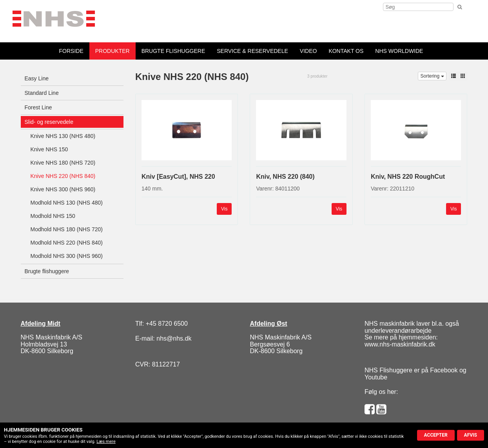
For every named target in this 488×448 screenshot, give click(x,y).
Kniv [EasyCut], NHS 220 (178, 177)
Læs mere (106, 442)
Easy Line (37, 78)
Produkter (112, 51)
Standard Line (42, 93)
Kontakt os (346, 51)
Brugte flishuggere (173, 51)
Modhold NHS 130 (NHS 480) (67, 203)
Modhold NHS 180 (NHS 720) (67, 229)
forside (71, 51)
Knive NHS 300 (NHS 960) (63, 189)
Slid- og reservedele (49, 122)
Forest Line (38, 107)
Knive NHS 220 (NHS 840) (63, 176)
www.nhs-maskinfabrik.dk (400, 344)
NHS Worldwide (399, 51)
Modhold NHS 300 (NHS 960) (67, 256)
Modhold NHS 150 (53, 216)
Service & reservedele (252, 51)
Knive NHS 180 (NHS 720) (63, 163)
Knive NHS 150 (49, 149)
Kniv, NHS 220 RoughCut (408, 177)
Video (308, 51)
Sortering (432, 76)
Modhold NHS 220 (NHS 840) (67, 243)
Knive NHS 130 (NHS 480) (63, 136)
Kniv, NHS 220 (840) (285, 177)
